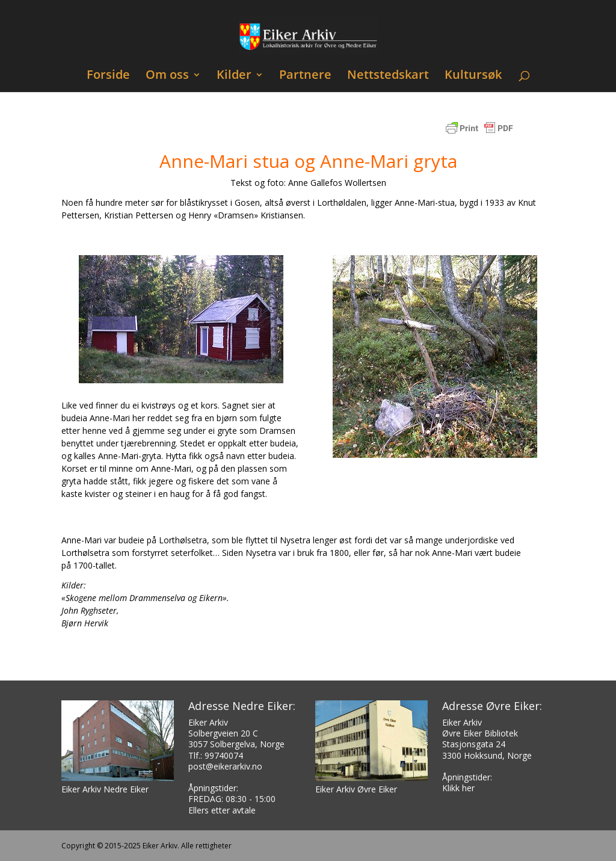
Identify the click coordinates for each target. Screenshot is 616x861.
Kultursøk (473, 76)
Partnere (305, 76)
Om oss (167, 76)
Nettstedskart (388, 76)
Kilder (234, 76)
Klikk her (458, 788)
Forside (108, 76)
